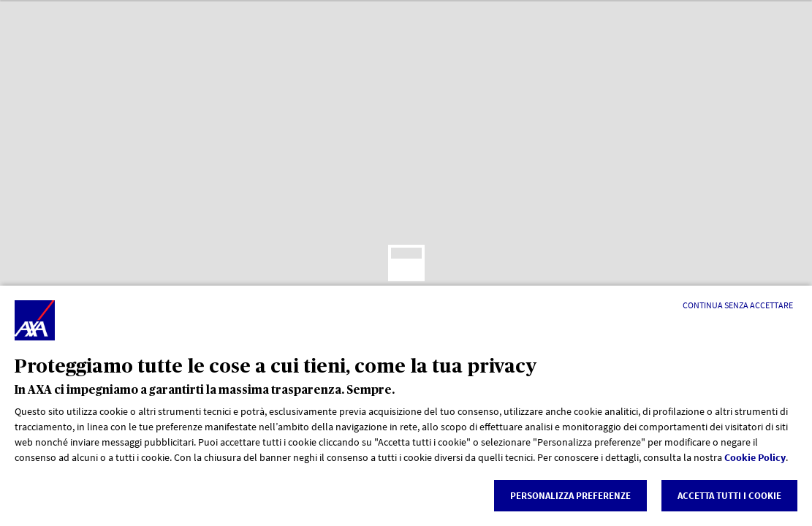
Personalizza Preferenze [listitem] (570, 496)
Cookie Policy (755, 457)
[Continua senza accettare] (738, 305)
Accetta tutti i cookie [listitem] (729, 496)
